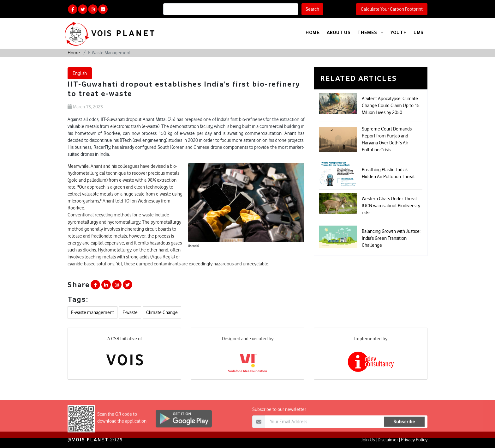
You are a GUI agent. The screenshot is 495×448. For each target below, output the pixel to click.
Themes (370, 33)
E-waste (130, 312)
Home (313, 32)
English (80, 73)
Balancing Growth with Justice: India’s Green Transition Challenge (391, 238)
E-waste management (92, 312)
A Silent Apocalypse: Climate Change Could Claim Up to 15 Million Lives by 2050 (391, 106)
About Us (339, 32)
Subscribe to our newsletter (279, 417)
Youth (399, 32)
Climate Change (162, 312)
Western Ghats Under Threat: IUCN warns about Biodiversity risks (391, 206)
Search (312, 9)
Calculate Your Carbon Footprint (392, 9)
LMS (419, 32)
